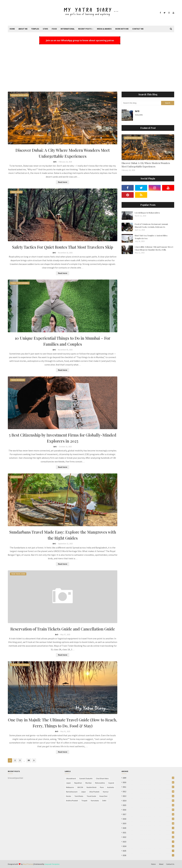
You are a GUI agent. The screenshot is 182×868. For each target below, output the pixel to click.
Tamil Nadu (79, 796)
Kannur (106, 792)
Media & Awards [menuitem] (104, 29)
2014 (148, 801)
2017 (148, 814)
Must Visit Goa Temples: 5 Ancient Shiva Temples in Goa (151, 237)
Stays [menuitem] (45, 29)
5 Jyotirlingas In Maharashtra (147, 213)
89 (29, 760)
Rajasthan (78, 783)
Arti (55, 162)
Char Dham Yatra (102, 778)
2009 (148, 778)
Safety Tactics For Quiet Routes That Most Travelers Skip (63, 247)
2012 (148, 792)
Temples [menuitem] (35, 29)
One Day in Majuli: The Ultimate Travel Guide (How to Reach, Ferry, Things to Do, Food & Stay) (63, 723)
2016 (148, 810)
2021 (148, 833)
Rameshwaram (72, 792)
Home (153, 864)
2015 (148, 805)
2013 (148, 796)
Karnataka (95, 801)
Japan (68, 783)
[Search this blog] (141, 103)
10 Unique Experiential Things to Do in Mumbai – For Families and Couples (63, 341)
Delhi (104, 801)
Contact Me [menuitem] (138, 29)
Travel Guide (91, 796)
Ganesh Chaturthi (86, 778)
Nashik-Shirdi (91, 787)
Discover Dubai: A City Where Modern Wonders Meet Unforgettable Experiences (63, 153)
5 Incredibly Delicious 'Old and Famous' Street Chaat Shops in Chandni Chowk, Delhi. (154, 248)
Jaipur (83, 792)
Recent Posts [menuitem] (85, 29)
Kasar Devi (103, 796)
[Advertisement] (91, 66)
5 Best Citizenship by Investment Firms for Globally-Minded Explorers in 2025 (63, 438)
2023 (148, 842)
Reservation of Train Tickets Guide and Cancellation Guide (63, 629)
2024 (148, 846)
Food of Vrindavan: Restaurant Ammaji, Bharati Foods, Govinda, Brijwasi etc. (151, 225)
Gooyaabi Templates (52, 864)
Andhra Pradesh (72, 801)
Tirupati (84, 801)
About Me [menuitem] (23, 29)
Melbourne (70, 787)
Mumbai (89, 783)
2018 (148, 819)
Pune (102, 787)
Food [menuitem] (54, 29)
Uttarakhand (71, 778)
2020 (148, 828)
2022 (148, 837)
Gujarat (111, 783)
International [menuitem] (68, 29)
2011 (148, 787)
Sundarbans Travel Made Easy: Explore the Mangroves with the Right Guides (63, 535)
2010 (148, 782)
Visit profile (139, 115)
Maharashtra (100, 783)
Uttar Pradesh (94, 792)
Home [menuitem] (12, 29)
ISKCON (80, 787)
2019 (148, 823)
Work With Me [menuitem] (122, 29)
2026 (148, 855)
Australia (111, 787)
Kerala (69, 796)
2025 (148, 851)
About (161, 864)
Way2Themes (28, 864)
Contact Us (170, 864)
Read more (63, 182)
